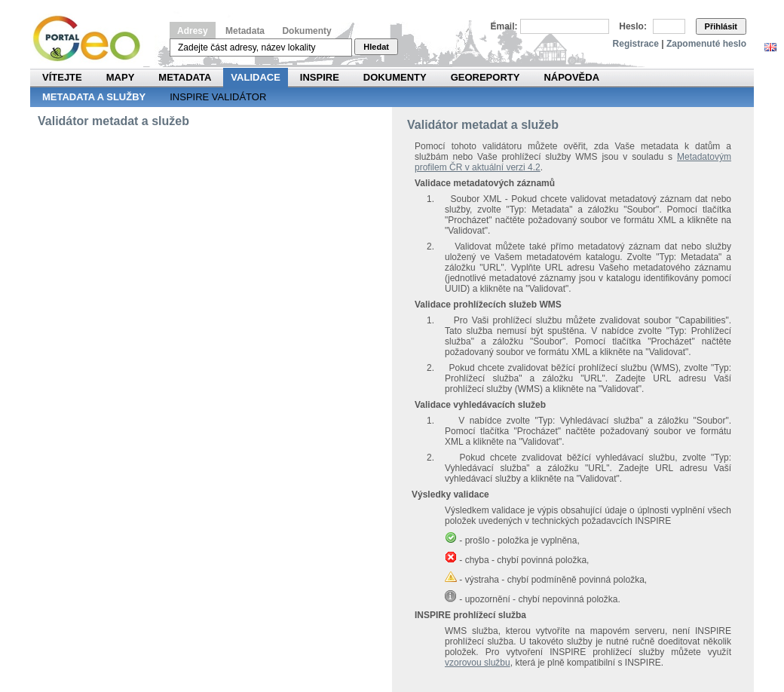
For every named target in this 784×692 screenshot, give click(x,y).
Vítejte (62, 77)
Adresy (193, 31)
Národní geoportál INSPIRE (92, 39)
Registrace (636, 44)
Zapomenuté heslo (706, 44)
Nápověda (571, 77)
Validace (255, 77)
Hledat (376, 47)
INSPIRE (320, 77)
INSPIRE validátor (218, 97)
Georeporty (485, 77)
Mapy (121, 77)
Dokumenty (306, 31)
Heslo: (633, 26)
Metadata (245, 31)
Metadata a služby (94, 97)
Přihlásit (721, 26)
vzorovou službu (478, 663)
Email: (504, 26)
